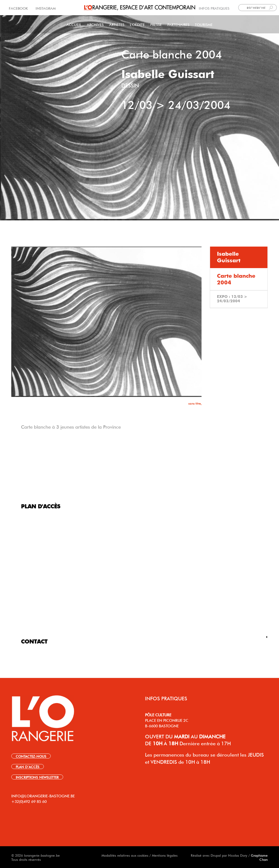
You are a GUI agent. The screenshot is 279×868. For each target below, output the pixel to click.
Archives (95, 24)
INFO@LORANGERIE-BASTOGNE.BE (43, 795)
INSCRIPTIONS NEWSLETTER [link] (37, 777)
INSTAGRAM (45, 8)
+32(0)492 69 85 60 (29, 801)
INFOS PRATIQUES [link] (214, 8)
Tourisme (204, 24)
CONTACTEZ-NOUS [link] (31, 756)
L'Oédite (137, 24)
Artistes (117, 24)
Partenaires (178, 24)
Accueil (74, 24)
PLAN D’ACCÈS (28, 766)
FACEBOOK (19, 8)
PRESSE (156, 24)
